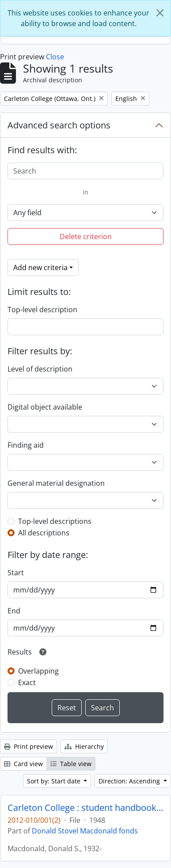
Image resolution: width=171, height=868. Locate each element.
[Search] (85, 171)
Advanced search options (59, 125)
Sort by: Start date (55, 781)
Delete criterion (86, 236)
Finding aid (26, 445)
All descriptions (44, 533)
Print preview (28, 746)
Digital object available (45, 407)
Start (16, 573)
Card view (23, 764)
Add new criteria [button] (40, 267)
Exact (27, 682)
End (14, 611)
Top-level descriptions (55, 521)
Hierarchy (84, 746)
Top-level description (42, 310)
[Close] (160, 13)
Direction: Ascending (130, 781)
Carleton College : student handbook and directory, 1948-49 (85, 808)
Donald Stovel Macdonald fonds (85, 831)
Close (55, 57)
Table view (71, 764)
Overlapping (38, 671)
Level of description (40, 369)
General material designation (56, 483)
